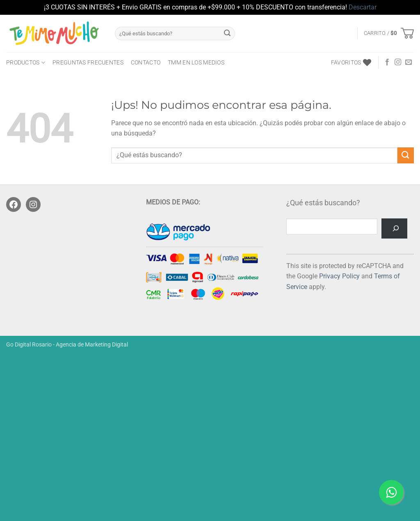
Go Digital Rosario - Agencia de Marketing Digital (67, 345)
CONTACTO (146, 63)
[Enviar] (227, 33)
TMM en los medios (196, 63)
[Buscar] (394, 228)
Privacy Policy (339, 276)
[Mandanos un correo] (409, 62)
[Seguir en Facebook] (387, 62)
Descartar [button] (363, 7)
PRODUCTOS (26, 63)
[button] (389, 33)
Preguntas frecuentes (88, 63)
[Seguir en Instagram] (398, 62)
